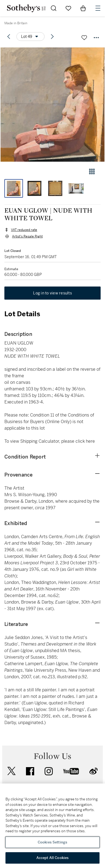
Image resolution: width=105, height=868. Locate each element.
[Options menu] (30, 37)
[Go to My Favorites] (68, 8)
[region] (52, 826)
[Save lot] (84, 38)
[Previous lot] (9, 37)
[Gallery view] (92, 171)
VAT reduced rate (24, 230)
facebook (30, 771)
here (90, 441)
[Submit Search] (54, 8)
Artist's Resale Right (27, 236)
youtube (71, 771)
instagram (49, 771)
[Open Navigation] (98, 8)
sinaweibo (94, 771)
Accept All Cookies (52, 858)
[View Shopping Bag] (83, 8)
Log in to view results (52, 293)
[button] (52, 105)
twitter (11, 771)
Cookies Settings (52, 842)
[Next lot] (52, 37)
